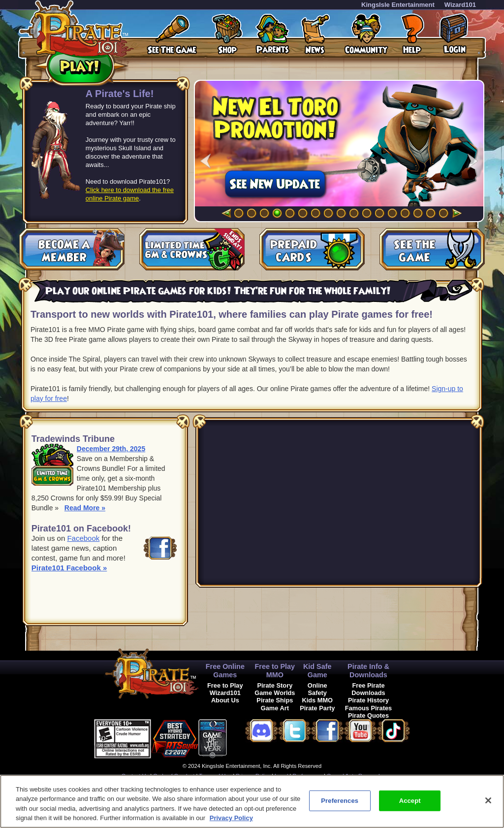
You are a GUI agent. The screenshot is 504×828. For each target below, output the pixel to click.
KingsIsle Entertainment (398, 5)
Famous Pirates (368, 708)
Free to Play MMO (275, 671)
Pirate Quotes (368, 715)
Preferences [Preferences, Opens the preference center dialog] (340, 801)
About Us (225, 700)
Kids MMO (317, 700)
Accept (410, 801)
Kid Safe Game (317, 671)
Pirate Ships (275, 700)
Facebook (83, 538)
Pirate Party (317, 708)
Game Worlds (275, 693)
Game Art (275, 708)
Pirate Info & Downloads (368, 671)
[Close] (488, 800)
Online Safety (317, 689)
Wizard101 (460, 5)
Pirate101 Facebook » (69, 568)
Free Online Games (225, 671)
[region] (252, 801)
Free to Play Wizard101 (225, 689)
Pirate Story (275, 685)
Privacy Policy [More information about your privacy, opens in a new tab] (231, 818)
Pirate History (368, 700)
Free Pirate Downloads (368, 689)
